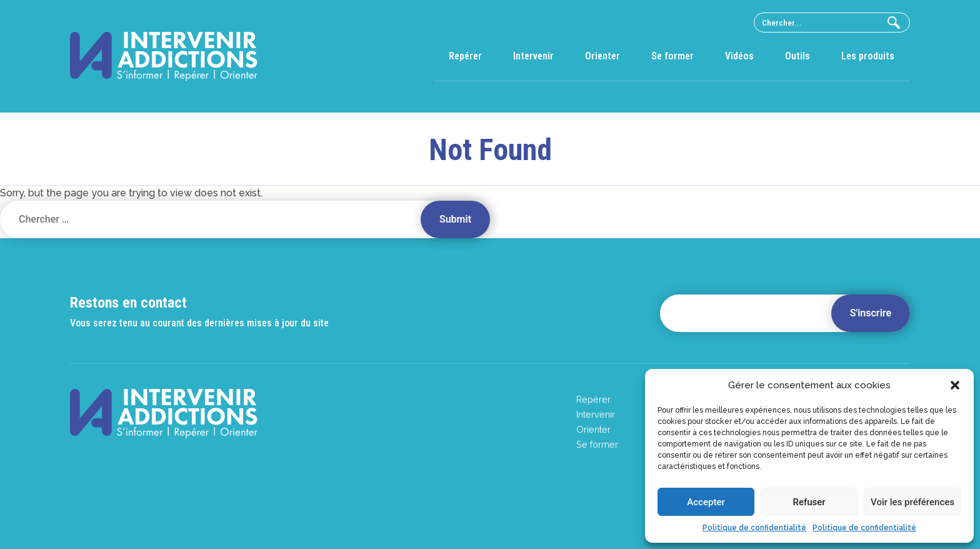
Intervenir (533, 56)
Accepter (706, 502)
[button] (955, 385)
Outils (797, 56)
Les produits (868, 56)
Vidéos (739, 56)
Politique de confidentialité (754, 528)
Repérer (465, 56)
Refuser (809, 502)
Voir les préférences (912, 502)
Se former (672, 56)
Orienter (602, 56)
